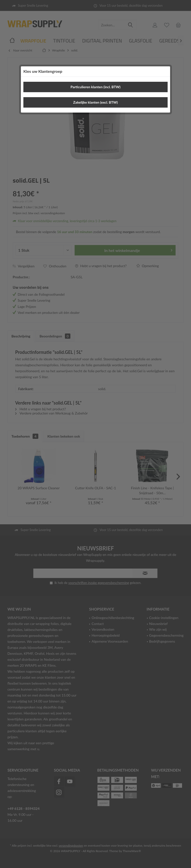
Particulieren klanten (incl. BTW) (96, 87)
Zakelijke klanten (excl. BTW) (95, 102)
